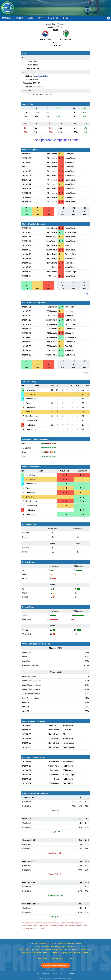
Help (38, 973)
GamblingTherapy (57, 959)
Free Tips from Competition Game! (55, 140)
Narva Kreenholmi (40, 76)
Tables (19, 18)
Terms (55, 973)
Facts (30, 18)
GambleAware (41, 959)
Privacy (46, 973)
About (63, 973)
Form (41, 18)
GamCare (71, 959)
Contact (72, 973)
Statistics (53, 18)
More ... (87, 294)
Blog (66, 18)
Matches (7, 18)
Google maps (38, 87)
